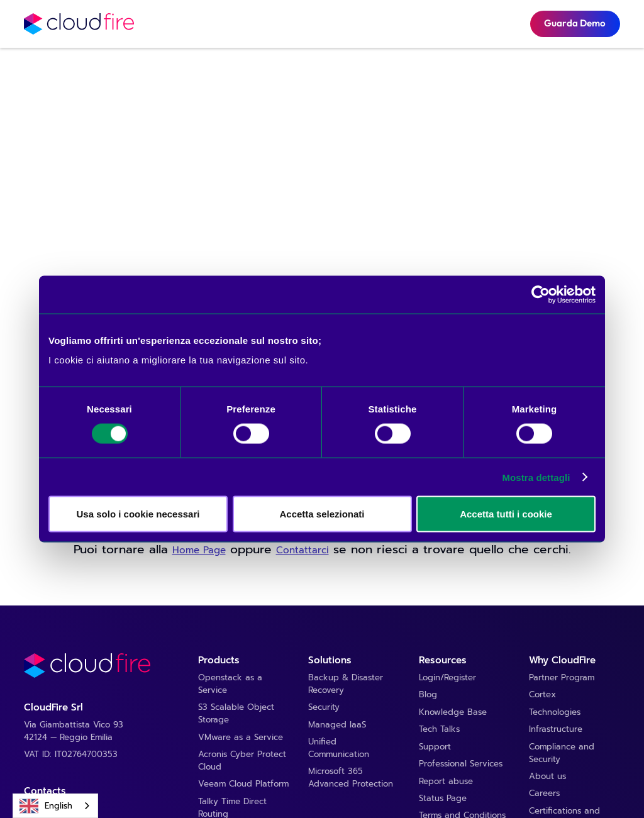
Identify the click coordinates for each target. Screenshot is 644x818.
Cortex (542, 695)
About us (547, 777)
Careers (544, 794)
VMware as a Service (241, 738)
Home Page (199, 550)
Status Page (443, 799)
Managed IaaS (337, 725)
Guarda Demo (575, 23)
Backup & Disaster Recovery (346, 684)
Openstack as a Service (230, 684)
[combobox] (55, 806)
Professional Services (461, 764)
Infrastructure (556, 730)
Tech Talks (439, 730)
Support (435, 747)
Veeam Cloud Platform (243, 784)
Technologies (555, 713)
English (46, 806)
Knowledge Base (453, 713)
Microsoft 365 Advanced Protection (351, 778)
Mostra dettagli (536, 477)
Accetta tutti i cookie (506, 514)
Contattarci (303, 550)
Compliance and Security (562, 754)
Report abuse (446, 782)
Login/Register (447, 678)
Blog (428, 695)
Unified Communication (339, 749)
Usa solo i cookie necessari (138, 514)
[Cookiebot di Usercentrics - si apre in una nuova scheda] (541, 294)
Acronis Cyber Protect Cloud (242, 761)
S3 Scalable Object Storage (236, 714)
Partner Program (562, 678)
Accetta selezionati (322, 514)
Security (324, 708)
